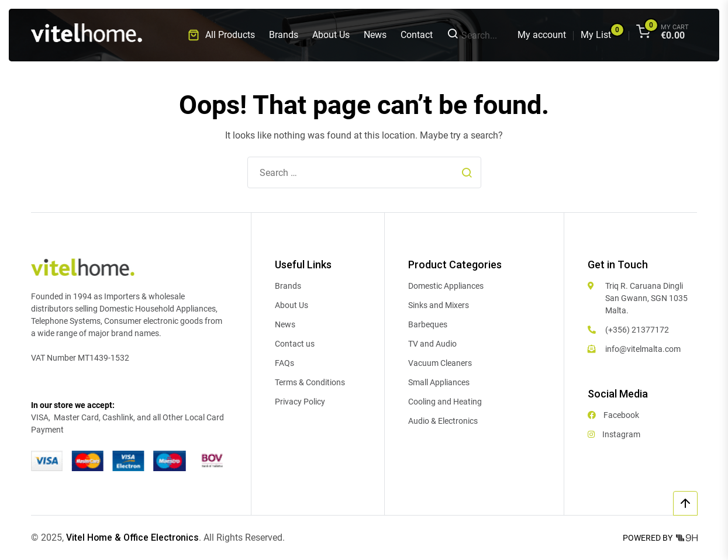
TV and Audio (432, 344)
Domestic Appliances (446, 286)
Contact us (295, 344)
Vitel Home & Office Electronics (133, 537)
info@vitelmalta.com (643, 349)
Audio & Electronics (443, 421)
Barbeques (428, 324)
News (375, 35)
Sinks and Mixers (439, 305)
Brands (284, 35)
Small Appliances (439, 382)
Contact (417, 35)
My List (596, 35)
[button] (221, 35)
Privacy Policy (300, 402)
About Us (331, 35)
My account (542, 35)
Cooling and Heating (445, 402)
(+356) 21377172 (637, 330)
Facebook (613, 415)
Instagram (614, 434)
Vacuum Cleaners (440, 363)
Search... (472, 35)
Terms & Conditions (310, 382)
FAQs (284, 363)
